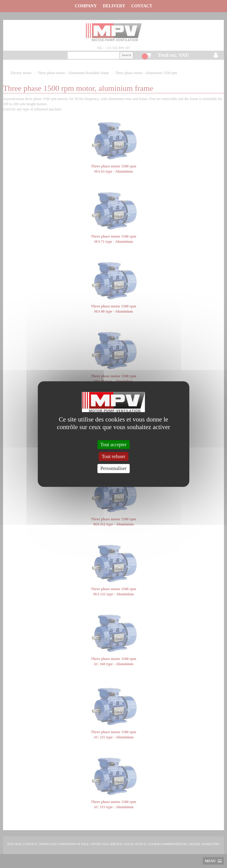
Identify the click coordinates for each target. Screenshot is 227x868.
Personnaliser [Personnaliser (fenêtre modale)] (113, 469)
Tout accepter (113, 445)
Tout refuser (113, 456)
